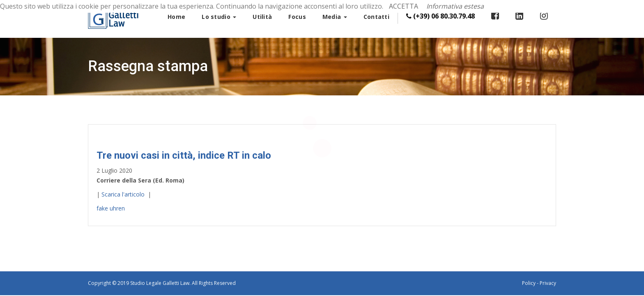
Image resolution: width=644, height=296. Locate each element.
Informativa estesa (455, 6)
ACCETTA (404, 6)
